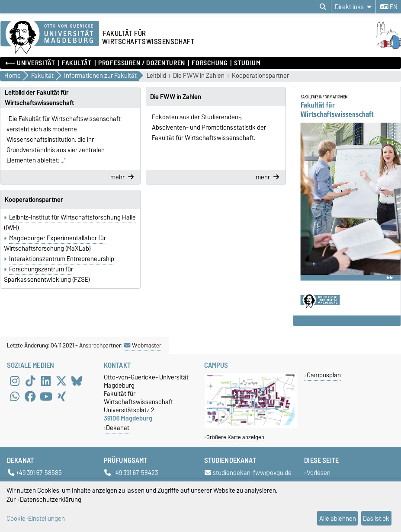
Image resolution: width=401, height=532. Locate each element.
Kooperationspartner (260, 76)
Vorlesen (319, 473)
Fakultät (77, 63)
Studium (247, 63)
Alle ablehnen (338, 518)
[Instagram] (15, 381)
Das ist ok (376, 518)
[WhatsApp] (15, 396)
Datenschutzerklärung (51, 499)
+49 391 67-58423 (131, 473)
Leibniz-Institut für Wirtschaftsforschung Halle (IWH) (70, 223)
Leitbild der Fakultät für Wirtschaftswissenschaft (39, 98)
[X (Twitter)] (61, 381)
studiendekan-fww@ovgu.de (248, 473)
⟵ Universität (30, 63)
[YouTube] (46, 396)
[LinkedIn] (46, 381)
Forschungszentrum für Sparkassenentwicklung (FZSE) (47, 274)
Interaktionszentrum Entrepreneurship (62, 259)
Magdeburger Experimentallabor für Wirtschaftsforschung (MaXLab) (55, 243)
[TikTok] (30, 381)
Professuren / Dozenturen (141, 63)
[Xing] (61, 396)
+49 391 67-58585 (35, 473)
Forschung (209, 63)
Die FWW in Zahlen (199, 76)
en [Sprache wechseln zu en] (389, 7)
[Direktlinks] (353, 7)
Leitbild (156, 76)
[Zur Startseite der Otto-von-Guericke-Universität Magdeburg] (50, 38)
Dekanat (118, 428)
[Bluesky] (77, 381)
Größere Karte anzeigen (235, 437)
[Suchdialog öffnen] (323, 7)
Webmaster (143, 345)
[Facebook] (30, 396)
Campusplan (324, 375)
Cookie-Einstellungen (36, 518)
